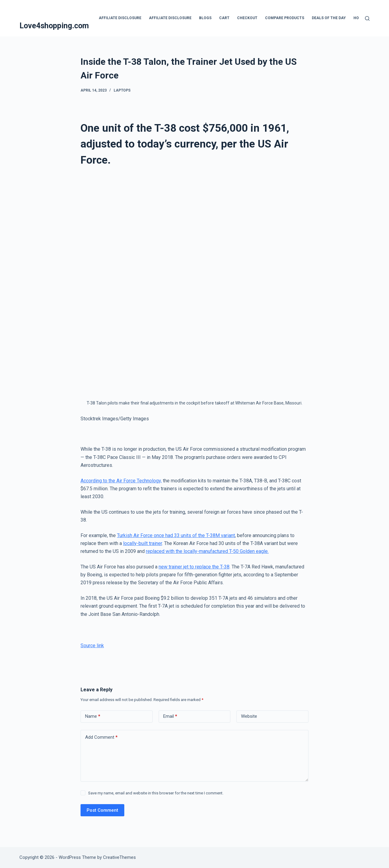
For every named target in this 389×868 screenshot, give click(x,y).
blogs (205, 18)
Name (93, 716)
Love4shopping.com (54, 26)
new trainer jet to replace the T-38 (194, 567)
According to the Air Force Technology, (121, 481)
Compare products (285, 18)
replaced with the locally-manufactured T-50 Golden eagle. (207, 551)
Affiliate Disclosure (120, 18)
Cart (224, 18)
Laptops (122, 90)
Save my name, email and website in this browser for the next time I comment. (156, 793)
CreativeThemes (119, 857)
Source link (92, 646)
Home (359, 18)
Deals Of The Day (329, 18)
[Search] (367, 18)
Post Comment (102, 810)
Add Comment (101, 737)
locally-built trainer (143, 543)
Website (249, 716)
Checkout (247, 18)
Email (170, 716)
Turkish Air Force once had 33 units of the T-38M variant (176, 535)
